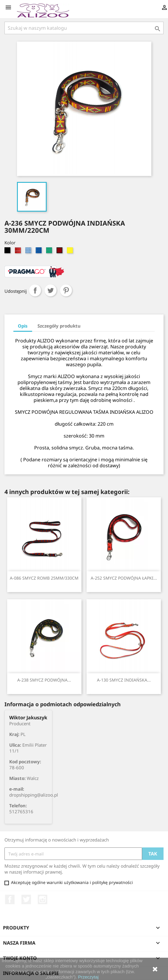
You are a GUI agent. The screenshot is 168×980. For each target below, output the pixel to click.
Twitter (26, 899)
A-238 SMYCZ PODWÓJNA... (44, 680)
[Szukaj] (84, 28)
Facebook (10, 899)
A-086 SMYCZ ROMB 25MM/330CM (44, 578)
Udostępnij (35, 290)
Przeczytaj (88, 977)
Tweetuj (51, 290)
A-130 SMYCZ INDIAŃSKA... (124, 680)
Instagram (43, 899)
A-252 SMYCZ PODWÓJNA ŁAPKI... (124, 578)
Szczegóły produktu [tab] (59, 326)
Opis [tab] (23, 326)
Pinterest (66, 290)
